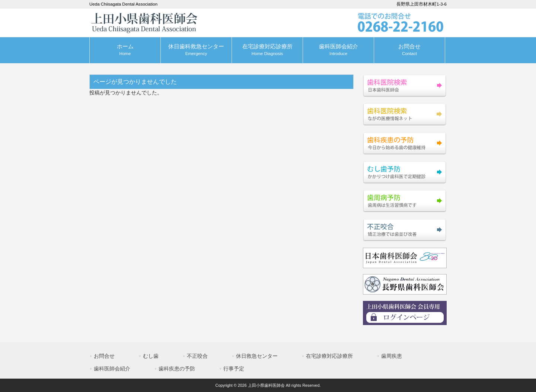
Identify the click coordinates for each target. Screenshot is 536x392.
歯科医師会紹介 (112, 369)
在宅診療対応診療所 (329, 356)
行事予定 (234, 369)
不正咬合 (197, 356)
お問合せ (104, 356)
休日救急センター (257, 356)
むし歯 (151, 356)
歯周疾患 (392, 356)
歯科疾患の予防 (177, 369)
